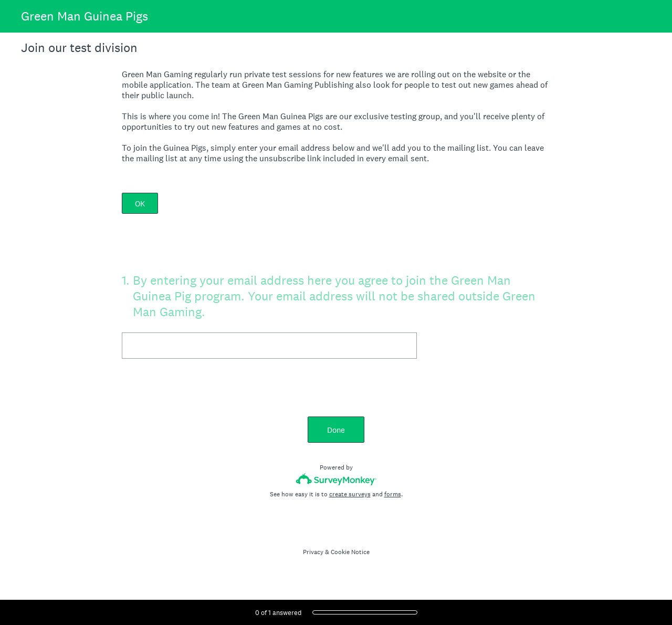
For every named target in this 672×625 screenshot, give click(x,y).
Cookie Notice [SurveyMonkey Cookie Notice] (350, 552)
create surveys (350, 494)
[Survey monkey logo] (336, 479)
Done (336, 430)
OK (140, 204)
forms (393, 494)
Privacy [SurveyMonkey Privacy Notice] (313, 552)
